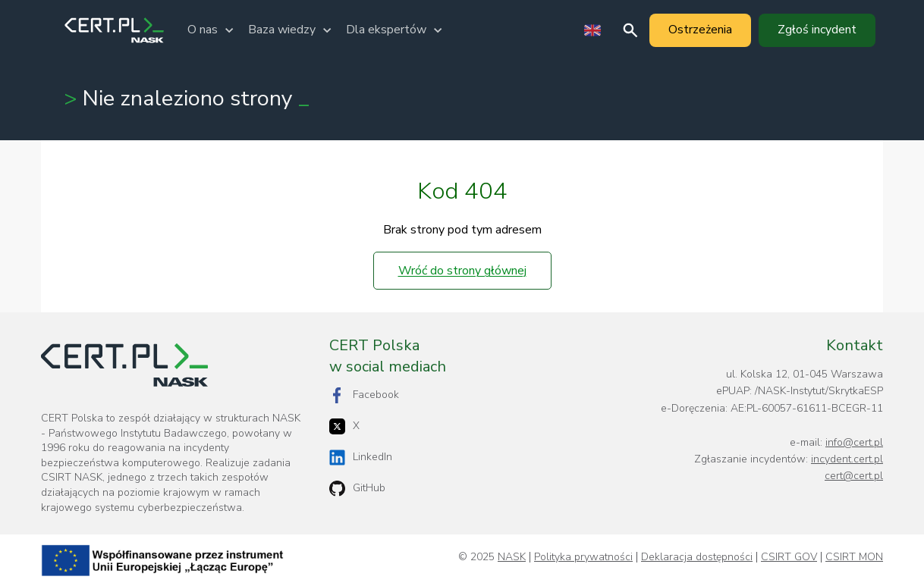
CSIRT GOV (789, 557)
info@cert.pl (854, 442)
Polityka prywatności (583, 557)
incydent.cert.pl (847, 459)
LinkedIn (361, 458)
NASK (512, 557)
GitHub (357, 489)
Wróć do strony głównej (462, 271)
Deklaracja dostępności (697, 557)
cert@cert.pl (854, 476)
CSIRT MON (854, 557)
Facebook (364, 395)
